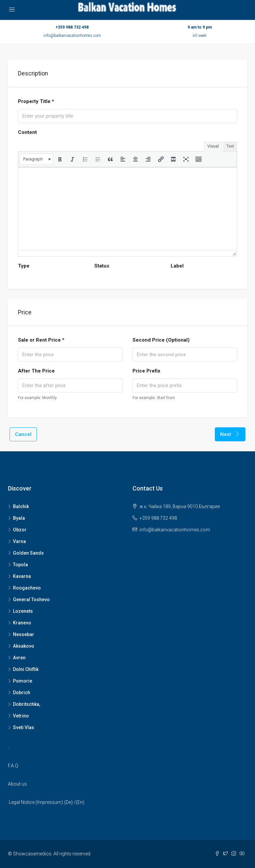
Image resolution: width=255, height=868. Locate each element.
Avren (19, 658)
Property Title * (36, 101)
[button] (36, 159)
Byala (19, 518)
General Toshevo (31, 599)
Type (24, 266)
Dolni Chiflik (26, 669)
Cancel (23, 434)
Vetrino (21, 716)
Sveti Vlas (24, 727)
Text (230, 146)
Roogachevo (27, 588)
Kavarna (22, 576)
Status (102, 266)
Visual (213, 146)
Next (230, 434)
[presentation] (36, 159)
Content (27, 132)
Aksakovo (24, 646)
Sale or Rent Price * (41, 340)
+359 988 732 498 (72, 27)
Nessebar (24, 634)
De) (69, 802)
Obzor (20, 530)
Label (177, 266)
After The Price (36, 371)
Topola (20, 565)
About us (17, 784)
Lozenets (23, 611)
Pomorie (23, 681)
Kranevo (22, 623)
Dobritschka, (27, 704)
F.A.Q (13, 766)
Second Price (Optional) (161, 340)
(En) (80, 802)
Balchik (21, 506)
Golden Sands (28, 553)
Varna (19, 541)
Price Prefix (146, 371)
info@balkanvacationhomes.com (72, 36)
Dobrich (22, 693)
